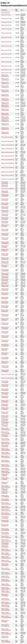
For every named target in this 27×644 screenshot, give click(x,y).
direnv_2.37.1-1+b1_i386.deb (5, 625)
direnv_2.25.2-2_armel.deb (5, 413)
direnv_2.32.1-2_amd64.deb (5, 546)
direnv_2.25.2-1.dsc (6, 57)
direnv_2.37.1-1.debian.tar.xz (5, 124)
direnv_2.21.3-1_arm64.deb (5, 324)
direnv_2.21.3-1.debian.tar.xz (5, 99)
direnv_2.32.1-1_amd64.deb (5, 543)
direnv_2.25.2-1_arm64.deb (5, 385)
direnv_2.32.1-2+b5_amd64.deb (6, 573)
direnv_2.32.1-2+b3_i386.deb (5, 496)
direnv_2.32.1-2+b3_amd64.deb (6, 550)
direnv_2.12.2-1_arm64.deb (5, 195)
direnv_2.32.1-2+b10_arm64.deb (6, 540)
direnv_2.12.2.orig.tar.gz (8, 141)
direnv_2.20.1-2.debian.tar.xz (5, 114)
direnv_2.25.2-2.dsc (6, 50)
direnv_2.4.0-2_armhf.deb (5, 183)
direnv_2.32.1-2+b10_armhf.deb (6, 507)
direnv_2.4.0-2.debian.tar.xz (5, 76)
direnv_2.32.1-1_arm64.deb (5, 422)
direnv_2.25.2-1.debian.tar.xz (5, 110)
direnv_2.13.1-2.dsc (6, 25)
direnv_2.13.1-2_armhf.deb (5, 215)
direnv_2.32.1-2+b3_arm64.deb (6, 449)
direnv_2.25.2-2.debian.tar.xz (5, 128)
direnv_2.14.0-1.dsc (6, 29)
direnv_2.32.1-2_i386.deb (5, 492)
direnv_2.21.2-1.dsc (6, 46)
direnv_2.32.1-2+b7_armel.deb (6, 472)
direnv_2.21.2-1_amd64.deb (5, 366)
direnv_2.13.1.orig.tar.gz (8, 145)
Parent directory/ (6, 12)
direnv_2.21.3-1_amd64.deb (5, 371)
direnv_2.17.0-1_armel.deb (5, 280)
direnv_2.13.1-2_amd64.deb (5, 262)
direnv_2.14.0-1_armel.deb (5, 230)
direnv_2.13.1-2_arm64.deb (5, 207)
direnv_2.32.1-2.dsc (6, 70)
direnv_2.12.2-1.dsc (6, 62)
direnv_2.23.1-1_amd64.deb (5, 517)
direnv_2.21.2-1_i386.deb (5, 354)
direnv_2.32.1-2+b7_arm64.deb (6, 486)
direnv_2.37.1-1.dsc (6, 66)
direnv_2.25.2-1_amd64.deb (5, 521)
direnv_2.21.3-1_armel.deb (5, 341)
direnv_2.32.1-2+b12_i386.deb (6, 580)
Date (22, 10)
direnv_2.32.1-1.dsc (6, 73)
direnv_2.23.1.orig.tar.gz (8, 374)
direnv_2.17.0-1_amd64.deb (5, 286)
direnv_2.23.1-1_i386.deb (5, 475)
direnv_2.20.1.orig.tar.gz (8, 175)
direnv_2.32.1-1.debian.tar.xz (5, 118)
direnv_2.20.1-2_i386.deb (5, 349)
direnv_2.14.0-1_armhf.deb (5, 218)
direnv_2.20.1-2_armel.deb (5, 311)
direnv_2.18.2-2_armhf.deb (5, 294)
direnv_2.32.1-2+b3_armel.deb (6, 439)
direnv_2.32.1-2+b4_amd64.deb (6, 554)
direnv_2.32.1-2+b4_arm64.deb (6, 453)
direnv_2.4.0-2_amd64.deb (5, 192)
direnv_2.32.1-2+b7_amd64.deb (6, 603)
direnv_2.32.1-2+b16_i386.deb (6, 609)
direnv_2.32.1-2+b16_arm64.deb (6, 557)
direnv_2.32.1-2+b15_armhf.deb (6, 588)
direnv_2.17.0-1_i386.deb (5, 283)
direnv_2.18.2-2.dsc (6, 33)
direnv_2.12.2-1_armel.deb (5, 204)
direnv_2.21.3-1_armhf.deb (5, 336)
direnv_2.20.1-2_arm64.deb (5, 302)
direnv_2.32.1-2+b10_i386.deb (6, 577)
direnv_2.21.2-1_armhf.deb (5, 328)
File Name (4, 10)
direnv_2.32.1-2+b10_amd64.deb (6, 613)
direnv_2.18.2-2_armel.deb (5, 298)
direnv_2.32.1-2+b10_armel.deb (6, 510)
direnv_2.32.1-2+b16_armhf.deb (6, 585)
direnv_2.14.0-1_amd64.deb (5, 259)
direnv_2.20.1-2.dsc (6, 37)
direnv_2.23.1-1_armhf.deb (5, 393)
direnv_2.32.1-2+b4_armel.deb (6, 443)
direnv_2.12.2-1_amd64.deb (5, 243)
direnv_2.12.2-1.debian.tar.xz (5, 79)
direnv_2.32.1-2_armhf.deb (5, 425)
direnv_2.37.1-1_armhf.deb (5, 595)
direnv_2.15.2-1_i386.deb (5, 266)
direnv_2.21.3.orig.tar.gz (8, 172)
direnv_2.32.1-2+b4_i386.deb (5, 500)
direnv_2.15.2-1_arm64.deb (5, 234)
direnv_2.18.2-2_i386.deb (5, 319)
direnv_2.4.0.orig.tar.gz (7, 137)
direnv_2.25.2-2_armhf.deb (5, 401)
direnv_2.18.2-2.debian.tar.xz (5, 95)
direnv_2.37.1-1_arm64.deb (5, 564)
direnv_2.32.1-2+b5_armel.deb (6, 465)
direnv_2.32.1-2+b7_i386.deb (5, 533)
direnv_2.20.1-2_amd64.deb (5, 358)
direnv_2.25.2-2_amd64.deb (5, 525)
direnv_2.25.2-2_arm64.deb (5, 390)
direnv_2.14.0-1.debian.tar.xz (5, 86)
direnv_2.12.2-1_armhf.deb (5, 199)
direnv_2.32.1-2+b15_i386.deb (6, 606)
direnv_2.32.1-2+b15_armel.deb (6, 591)
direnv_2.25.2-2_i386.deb (5, 483)
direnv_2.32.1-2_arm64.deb (5, 446)
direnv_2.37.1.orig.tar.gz (8, 179)
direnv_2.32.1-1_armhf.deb (5, 416)
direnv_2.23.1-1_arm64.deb (5, 382)
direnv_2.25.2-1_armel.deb (5, 408)
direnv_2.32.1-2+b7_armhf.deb (6, 469)
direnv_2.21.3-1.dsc (6, 42)
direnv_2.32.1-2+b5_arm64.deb (6, 461)
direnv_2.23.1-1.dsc (6, 54)
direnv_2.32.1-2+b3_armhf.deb (6, 429)
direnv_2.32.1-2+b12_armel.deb (6, 514)
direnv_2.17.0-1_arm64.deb (5, 274)
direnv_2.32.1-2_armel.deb (5, 436)
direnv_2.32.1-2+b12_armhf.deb (6, 503)
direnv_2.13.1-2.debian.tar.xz (5, 83)
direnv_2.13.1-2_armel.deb (5, 222)
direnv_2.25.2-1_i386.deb (5, 479)
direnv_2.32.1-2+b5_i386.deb (5, 529)
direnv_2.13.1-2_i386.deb (5, 246)
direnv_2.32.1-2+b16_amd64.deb (6, 629)
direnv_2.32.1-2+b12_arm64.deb (6, 537)
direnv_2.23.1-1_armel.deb (5, 405)
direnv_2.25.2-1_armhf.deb (5, 397)
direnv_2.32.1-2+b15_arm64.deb (6, 561)
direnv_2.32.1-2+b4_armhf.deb (6, 433)
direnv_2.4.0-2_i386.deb (8, 189)
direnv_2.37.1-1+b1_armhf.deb (6, 599)
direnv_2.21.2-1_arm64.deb (5, 315)
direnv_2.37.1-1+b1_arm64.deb (6, 569)
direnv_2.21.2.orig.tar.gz (8, 163)
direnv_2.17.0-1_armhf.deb (5, 277)
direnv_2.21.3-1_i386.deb (5, 362)
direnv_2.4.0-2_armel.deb (5, 186)
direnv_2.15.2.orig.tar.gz (8, 156)
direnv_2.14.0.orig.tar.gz (8, 149)
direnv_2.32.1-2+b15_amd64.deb (6, 633)
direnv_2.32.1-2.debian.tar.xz (5, 120)
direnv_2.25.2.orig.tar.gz (8, 378)
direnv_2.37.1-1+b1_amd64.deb (6, 641)
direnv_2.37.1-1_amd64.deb (5, 637)
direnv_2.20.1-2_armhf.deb (5, 306)
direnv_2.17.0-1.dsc (6, 22)
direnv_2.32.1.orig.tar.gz (8, 152)
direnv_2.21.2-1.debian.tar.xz (5, 133)
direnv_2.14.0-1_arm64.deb (5, 211)
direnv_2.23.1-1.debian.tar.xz (5, 106)
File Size (16, 10)
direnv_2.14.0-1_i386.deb (5, 250)
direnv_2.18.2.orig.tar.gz (8, 167)
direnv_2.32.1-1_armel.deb (5, 419)
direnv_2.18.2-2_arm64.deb (5, 289)
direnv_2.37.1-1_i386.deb (5, 621)
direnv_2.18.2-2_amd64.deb (5, 345)
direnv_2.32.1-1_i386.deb (5, 489)
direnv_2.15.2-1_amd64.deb (5, 270)
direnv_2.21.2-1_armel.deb (5, 332)
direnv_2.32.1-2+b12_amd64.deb (6, 617)
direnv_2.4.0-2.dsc (6, 15)
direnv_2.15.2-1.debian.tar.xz (5, 91)
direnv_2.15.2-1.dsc (6, 18)
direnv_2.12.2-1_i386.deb (5, 226)
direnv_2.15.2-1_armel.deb (5, 254)
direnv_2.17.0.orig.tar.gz (8, 159)
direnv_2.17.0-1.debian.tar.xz (5, 103)
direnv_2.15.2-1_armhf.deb (5, 238)
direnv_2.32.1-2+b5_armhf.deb (6, 457)
